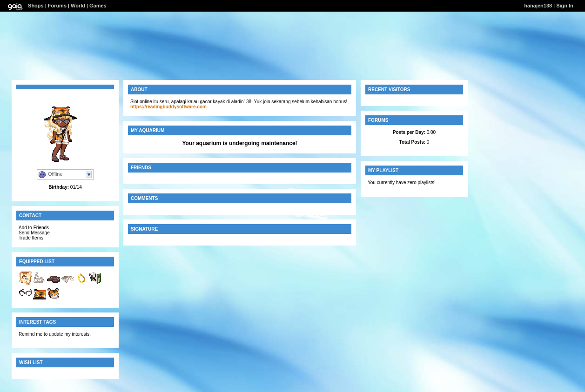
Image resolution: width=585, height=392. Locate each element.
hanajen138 (538, 6)
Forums (57, 6)
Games (98, 6)
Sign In (565, 6)
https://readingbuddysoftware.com (168, 107)
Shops (36, 6)
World (78, 6)
